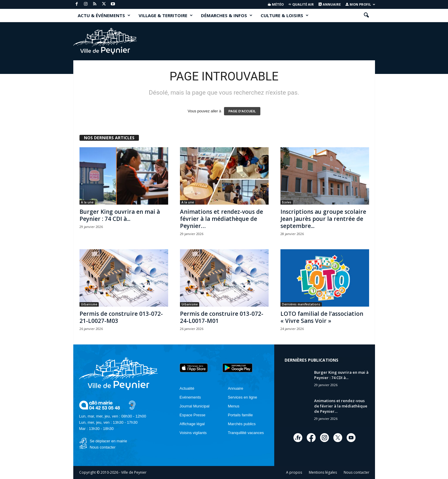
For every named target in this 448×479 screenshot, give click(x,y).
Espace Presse (193, 415)
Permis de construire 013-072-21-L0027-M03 (121, 317)
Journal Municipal (195, 406)
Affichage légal (192, 424)
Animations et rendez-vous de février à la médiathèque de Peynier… (221, 219)
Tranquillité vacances (246, 433)
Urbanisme (89, 304)
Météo (276, 4)
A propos (294, 472)
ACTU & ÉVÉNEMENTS (104, 15)
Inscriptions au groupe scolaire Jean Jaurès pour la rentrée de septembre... (323, 219)
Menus (234, 406)
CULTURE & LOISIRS (285, 15)
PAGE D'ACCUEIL (242, 111)
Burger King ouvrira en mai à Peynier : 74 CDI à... (120, 215)
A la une (87, 202)
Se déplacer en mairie (108, 441)
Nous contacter (103, 447)
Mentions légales (323, 472)
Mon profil (360, 4)
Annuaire (330, 4)
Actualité (187, 388)
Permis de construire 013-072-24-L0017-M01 (222, 317)
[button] (366, 15)
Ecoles (287, 202)
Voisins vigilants (193, 433)
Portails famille (240, 415)
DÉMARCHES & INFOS (227, 15)
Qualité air (301, 4)
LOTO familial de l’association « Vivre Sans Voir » (322, 317)
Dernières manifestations (301, 304)
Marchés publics (242, 424)
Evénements (190, 397)
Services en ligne (242, 397)
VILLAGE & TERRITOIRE (166, 15)
